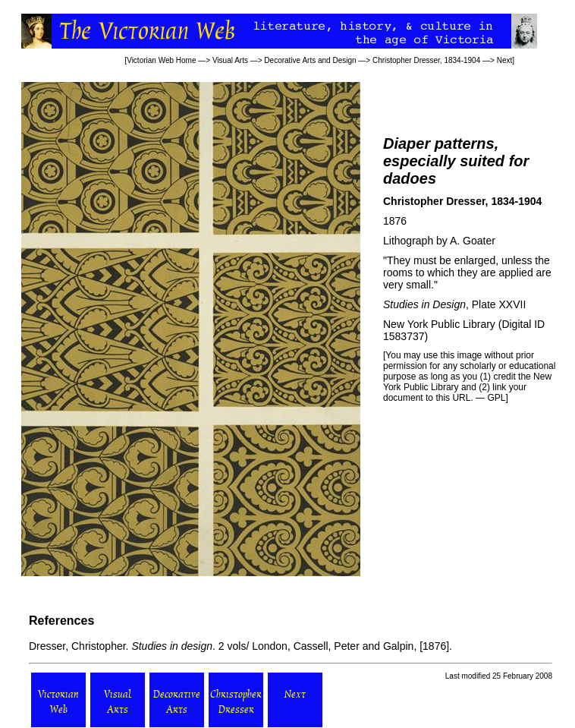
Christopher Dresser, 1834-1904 (426, 60)
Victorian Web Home (161, 60)
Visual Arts (230, 60)
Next (505, 60)
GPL (496, 398)
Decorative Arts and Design (310, 60)
